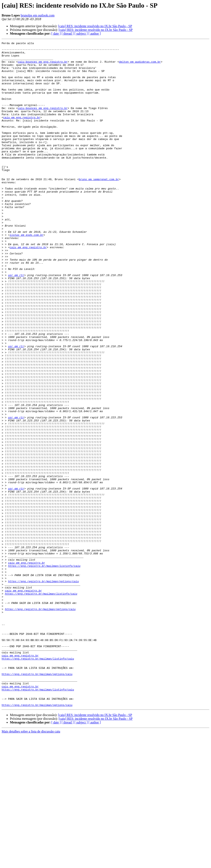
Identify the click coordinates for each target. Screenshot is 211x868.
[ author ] (95, 34)
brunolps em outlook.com (38, 15)
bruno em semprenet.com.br (99, 207)
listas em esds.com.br (27, 274)
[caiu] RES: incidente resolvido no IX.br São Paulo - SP (95, 26)
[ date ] (56, 34)
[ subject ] (81, 34)
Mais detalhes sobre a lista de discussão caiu (31, 864)
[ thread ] (68, 34)
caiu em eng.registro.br (22, 133)
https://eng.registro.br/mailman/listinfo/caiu (44, 671)
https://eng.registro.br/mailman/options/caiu (43, 689)
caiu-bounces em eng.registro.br (43, 66)
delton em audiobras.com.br (140, 66)
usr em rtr (16, 322)
